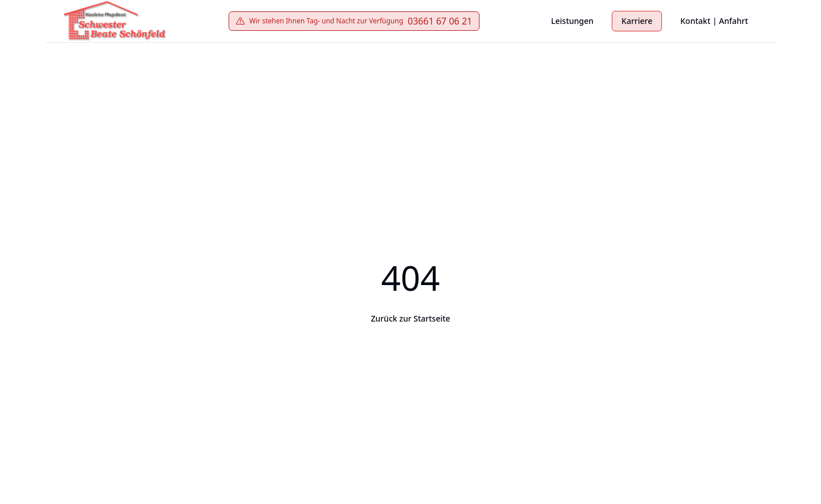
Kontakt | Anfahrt (714, 21)
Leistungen (573, 21)
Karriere (637, 21)
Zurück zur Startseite (410, 318)
